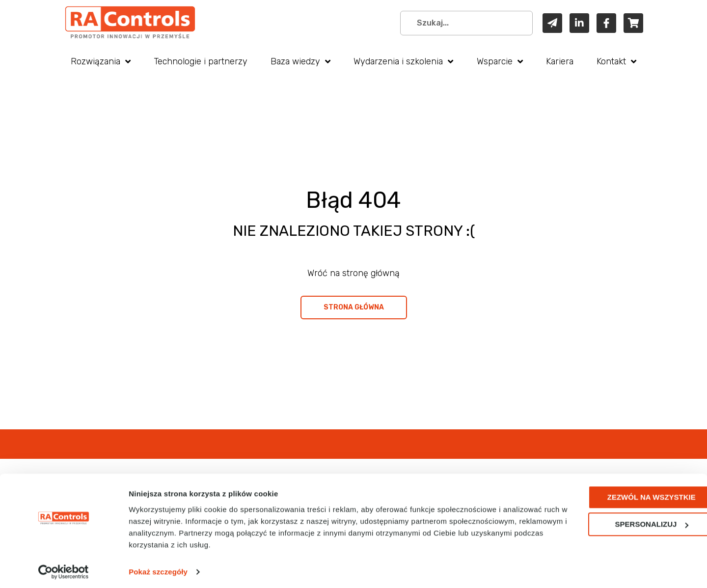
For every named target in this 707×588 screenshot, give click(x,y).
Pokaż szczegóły (158, 569)
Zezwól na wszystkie (625, 494)
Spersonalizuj (625, 521)
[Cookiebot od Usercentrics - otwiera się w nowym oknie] (64, 569)
